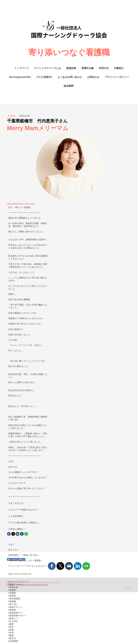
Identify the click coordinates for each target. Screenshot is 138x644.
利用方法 (104, 68)
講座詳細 (71, 68)
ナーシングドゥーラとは (48, 68)
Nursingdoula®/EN (20, 77)
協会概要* (69, 86)
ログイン (128, 587)
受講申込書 (87, 68)
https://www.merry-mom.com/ (21, 204)
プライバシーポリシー (117, 77)
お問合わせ (93, 77)
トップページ (22, 68)
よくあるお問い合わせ (70, 77)
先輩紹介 (119, 68)
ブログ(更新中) (44, 77)
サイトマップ (57, 582)
